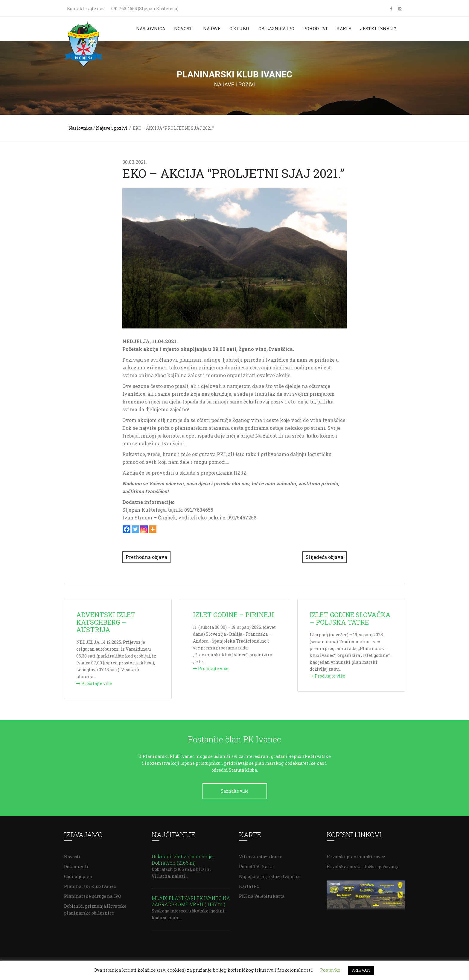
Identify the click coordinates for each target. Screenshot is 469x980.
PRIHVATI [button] (361, 970)
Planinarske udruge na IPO (93, 894)
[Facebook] (127, 529)
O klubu (239, 29)
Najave (212, 29)
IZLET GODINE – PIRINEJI (233, 615)
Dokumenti (76, 864)
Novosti (184, 29)
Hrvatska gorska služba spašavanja (363, 864)
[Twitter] (135, 529)
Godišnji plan (78, 874)
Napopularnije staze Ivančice (270, 874)
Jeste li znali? (378, 29)
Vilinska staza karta (261, 855)
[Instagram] (144, 529)
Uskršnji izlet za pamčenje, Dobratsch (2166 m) (183, 857)
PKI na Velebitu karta (262, 894)
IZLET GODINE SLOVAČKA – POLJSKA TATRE (350, 618)
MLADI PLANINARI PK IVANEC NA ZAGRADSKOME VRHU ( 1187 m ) (191, 899)
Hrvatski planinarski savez (356, 855)
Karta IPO (249, 884)
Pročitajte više (94, 683)
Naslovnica (151, 29)
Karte (344, 29)
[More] (153, 529)
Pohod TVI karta (256, 864)
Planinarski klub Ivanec (90, 884)
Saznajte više (235, 791)
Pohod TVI (315, 29)
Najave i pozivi (112, 128)
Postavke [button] (330, 970)
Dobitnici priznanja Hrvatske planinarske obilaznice (95, 907)
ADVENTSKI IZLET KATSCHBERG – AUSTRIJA (106, 622)
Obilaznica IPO (276, 29)
